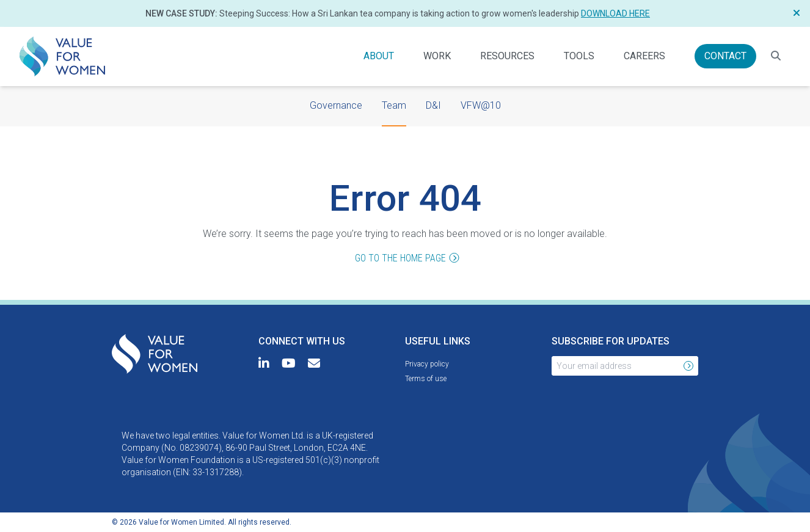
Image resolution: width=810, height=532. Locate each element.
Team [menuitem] (394, 104)
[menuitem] (62, 56)
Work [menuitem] (437, 55)
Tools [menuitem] (579, 55)
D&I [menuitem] (433, 104)
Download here (615, 13)
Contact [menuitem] (730, 55)
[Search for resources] (776, 56)
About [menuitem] (379, 55)
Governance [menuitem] (336, 104)
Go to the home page (405, 259)
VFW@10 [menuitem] (481, 104)
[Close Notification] (797, 13)
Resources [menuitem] (507, 55)
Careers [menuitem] (644, 55)
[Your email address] (615, 366)
